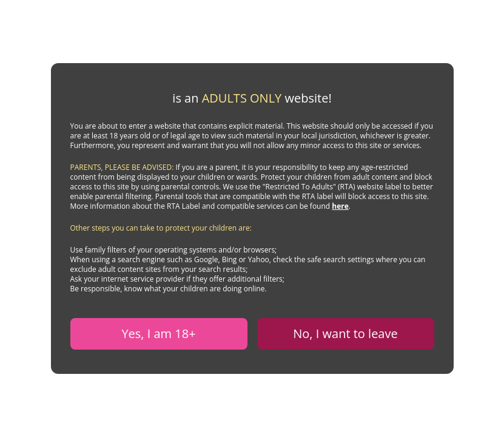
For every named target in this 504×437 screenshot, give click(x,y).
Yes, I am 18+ (158, 334)
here (340, 206)
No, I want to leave (345, 334)
